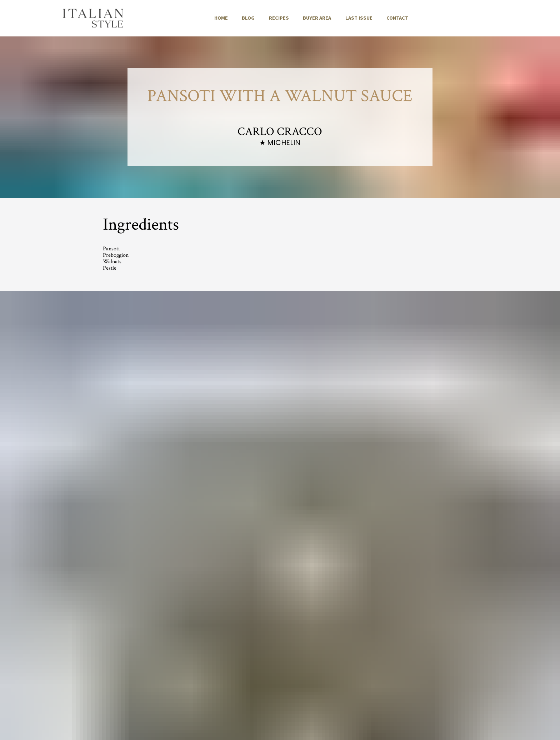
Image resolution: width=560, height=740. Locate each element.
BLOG (248, 18)
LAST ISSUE (359, 18)
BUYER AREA (317, 18)
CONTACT (397, 18)
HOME (221, 18)
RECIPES (279, 18)
